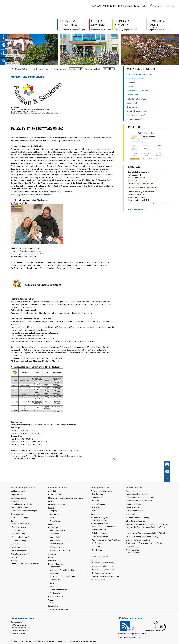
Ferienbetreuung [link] (98, 504)
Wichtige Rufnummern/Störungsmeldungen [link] (25, 562)
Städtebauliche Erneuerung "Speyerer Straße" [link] (145, 543)
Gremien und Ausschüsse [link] (22, 504)
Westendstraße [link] (134, 552)
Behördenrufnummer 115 (129, 637)
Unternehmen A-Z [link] (133, 546)
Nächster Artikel (39, 69)
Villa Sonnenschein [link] (100, 536)
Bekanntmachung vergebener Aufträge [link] (143, 536)
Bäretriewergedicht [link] (58, 530)
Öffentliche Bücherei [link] (100, 556)
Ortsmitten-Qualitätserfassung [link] (63, 576)
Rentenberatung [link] (19, 534)
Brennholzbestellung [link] (58, 590)
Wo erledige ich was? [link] (21, 537)
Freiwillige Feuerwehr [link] (57, 504)
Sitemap (39, 641)
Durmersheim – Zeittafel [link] (60, 540)
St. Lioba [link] (96, 546)
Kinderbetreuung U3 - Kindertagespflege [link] (100, 519)
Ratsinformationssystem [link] (22, 507)
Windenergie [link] (55, 593)
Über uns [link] (96, 500)
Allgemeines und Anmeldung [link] (104, 526)
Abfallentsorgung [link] (18, 491)
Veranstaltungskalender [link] (20, 554)
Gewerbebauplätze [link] (134, 507)
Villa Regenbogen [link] (100, 533)
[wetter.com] (135, 159)
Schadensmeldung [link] (18, 540)
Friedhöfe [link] (52, 524)
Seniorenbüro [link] (98, 497)
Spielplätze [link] (53, 606)
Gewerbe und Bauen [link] (134, 504)
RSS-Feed (118, 6)
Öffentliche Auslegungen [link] (136, 521)
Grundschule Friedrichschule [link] (104, 563)
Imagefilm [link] (53, 554)
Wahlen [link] (14, 557)
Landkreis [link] (52, 561)
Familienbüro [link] (98, 494)
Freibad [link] (51, 501)
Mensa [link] (94, 553)
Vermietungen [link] (55, 521)
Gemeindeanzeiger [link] (18, 498)
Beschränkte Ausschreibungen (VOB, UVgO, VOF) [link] (147, 533)
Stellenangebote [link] (18, 544)
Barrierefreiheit (132, 6)
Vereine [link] (53, 602)
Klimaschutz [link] (55, 580)
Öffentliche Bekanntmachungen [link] (24, 511)
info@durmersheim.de (143, 183)
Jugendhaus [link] (96, 514)
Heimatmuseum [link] (56, 544)
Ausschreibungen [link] (19, 527)
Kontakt (97, 6)
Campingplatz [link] (56, 511)
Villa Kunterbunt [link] (99, 530)
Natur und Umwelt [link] (56, 564)
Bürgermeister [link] (16, 494)
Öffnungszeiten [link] (17, 514)
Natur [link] (52, 517)
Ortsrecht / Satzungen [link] (20, 517)
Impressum (27, 641)
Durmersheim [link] (55, 537)
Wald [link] (52, 586)
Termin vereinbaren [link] (18, 550)
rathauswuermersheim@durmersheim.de (151, 203)
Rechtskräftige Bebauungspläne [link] (140, 497)
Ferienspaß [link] (96, 507)
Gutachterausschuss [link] (134, 511)
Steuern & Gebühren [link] (19, 547)
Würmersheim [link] (55, 547)
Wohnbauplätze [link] (132, 550)
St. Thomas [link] (97, 550)
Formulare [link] (16, 530)
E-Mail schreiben (18, 633)
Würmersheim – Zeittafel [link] (60, 550)
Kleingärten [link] (54, 514)
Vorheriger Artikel (19, 69)
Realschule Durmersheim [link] (102, 573)
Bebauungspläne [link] (133, 491)
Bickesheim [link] (54, 534)
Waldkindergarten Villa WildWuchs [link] (107, 540)
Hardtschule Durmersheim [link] (103, 569)
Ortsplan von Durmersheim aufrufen (143, 187)
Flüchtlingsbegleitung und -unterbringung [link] (66, 498)
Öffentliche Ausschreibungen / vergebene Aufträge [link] (147, 524)
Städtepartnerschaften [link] (58, 609)
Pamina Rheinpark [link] (56, 596)
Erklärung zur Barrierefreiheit (83, 641)
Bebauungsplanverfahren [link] (137, 494)
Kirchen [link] (51, 557)
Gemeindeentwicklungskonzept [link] (139, 500)
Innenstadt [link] (130, 514)
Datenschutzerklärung (56, 641)
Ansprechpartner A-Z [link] (20, 523)
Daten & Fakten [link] (55, 494)
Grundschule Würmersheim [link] (103, 566)
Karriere (107, 6)
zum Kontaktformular (137, 210)
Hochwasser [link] (55, 567)
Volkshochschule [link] (98, 580)
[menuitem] (145, 6)
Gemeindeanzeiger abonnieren (131, 634)
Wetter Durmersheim (146, 133)
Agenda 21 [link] (53, 491)
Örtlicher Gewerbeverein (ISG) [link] (138, 540)
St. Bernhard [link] (97, 543)
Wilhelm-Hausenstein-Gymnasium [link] (106, 576)
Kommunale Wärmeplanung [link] (137, 517)
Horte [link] (94, 511)
